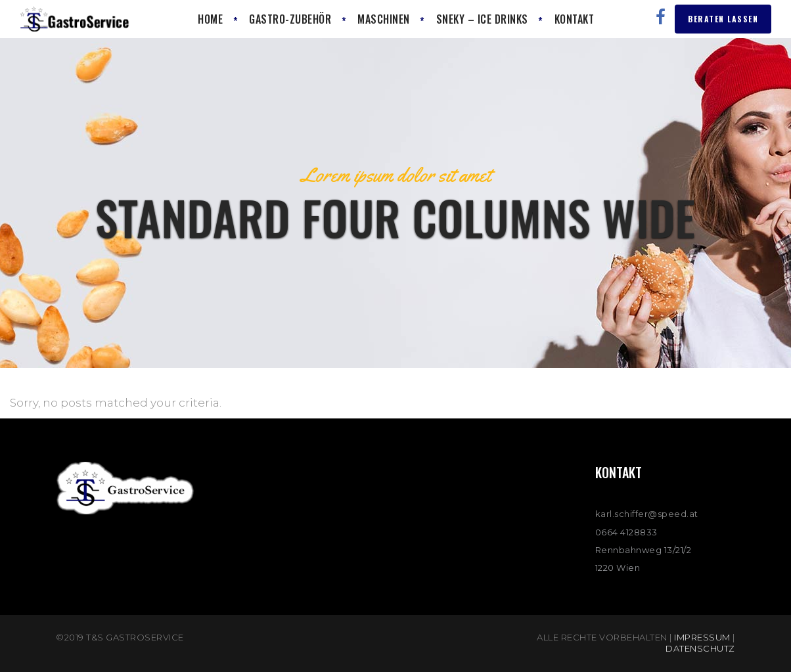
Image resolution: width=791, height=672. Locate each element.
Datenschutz (700, 648)
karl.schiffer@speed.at (647, 514)
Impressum (702, 637)
